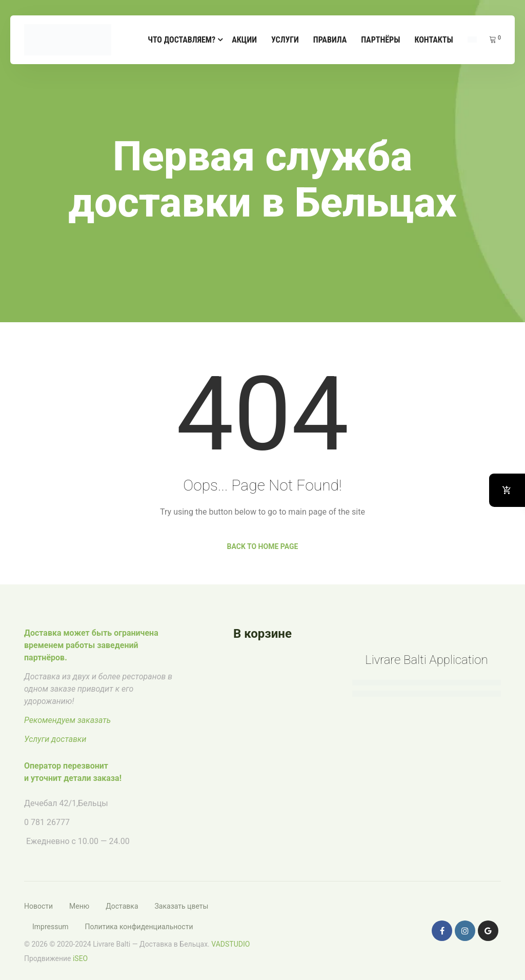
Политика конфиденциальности (139, 927)
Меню (79, 906)
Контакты (433, 40)
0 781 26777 (47, 822)
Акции (244, 40)
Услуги (285, 40)
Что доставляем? (181, 40)
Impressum (50, 927)
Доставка (122, 906)
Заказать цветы (182, 906)
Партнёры (380, 40)
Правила (330, 40)
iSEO (80, 958)
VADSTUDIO (230, 944)
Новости (38, 906)
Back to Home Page (263, 546)
